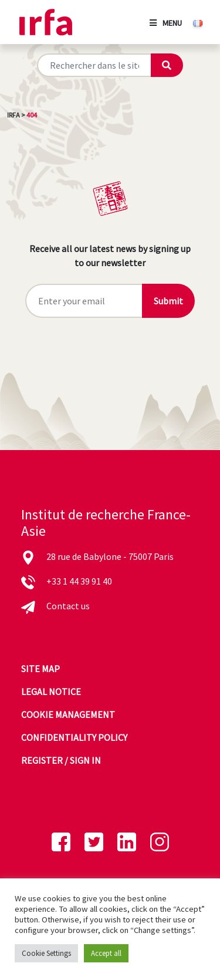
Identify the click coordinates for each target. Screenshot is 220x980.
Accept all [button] (106, 953)
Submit (168, 301)
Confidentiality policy (74, 737)
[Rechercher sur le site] (94, 65)
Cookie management (68, 714)
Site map (40, 669)
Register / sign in (61, 760)
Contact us (68, 606)
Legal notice (51, 692)
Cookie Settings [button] (46, 953)
